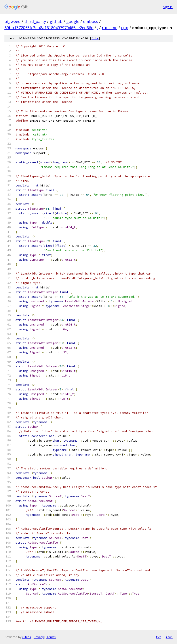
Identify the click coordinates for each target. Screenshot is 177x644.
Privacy (39, 637)
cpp (125, 28)
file (95, 38)
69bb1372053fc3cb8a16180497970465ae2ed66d (49, 28)
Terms (51, 637)
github (56, 21)
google (73, 21)
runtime (110, 28)
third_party (35, 21)
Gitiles (27, 637)
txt (158, 637)
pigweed (12, 21)
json (169, 637)
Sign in (168, 7)
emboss (91, 21)
